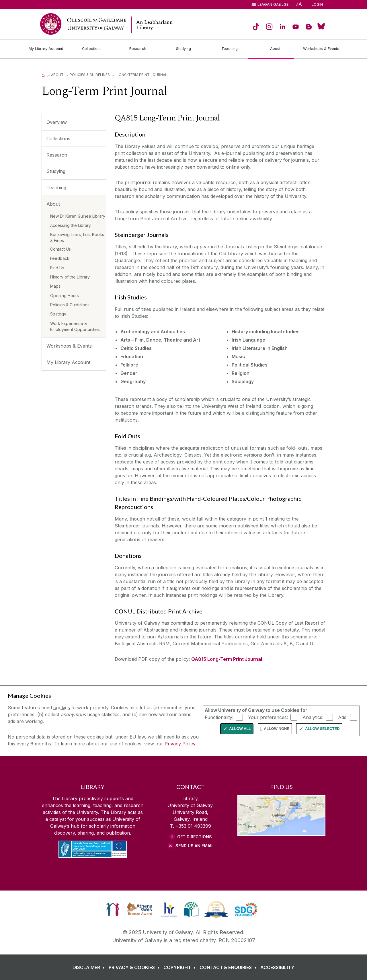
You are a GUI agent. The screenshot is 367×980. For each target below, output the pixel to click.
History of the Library (70, 277)
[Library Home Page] (172, 25)
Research (57, 155)
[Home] (43, 75)
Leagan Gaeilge (273, 4)
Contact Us (60, 249)
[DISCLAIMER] (90, 967)
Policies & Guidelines (90, 75)
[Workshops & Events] (321, 49)
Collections (58, 139)
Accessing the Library (71, 225)
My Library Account (68, 362)
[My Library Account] (46, 49)
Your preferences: (268, 717)
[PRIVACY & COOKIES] (135, 967)
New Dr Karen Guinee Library (78, 216)
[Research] (138, 49)
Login (317, 4)
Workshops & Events (69, 346)
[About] (275, 49)
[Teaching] (229, 49)
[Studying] (183, 49)
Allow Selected (322, 729)
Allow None (277, 729)
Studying (56, 171)
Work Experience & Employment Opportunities (75, 326)
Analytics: (313, 717)
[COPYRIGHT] (181, 967)
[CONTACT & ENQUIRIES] (229, 967)
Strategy (58, 314)
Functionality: (219, 717)
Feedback (60, 258)
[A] (299, 4)
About (57, 75)
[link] (113, 909)
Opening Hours (65, 296)
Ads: (343, 717)
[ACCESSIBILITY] (277, 967)
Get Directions (195, 837)
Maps (55, 286)
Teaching (56, 188)
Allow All (240, 729)
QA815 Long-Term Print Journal (227, 659)
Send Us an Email (195, 846)
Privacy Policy (180, 744)
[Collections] (92, 49)
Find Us (57, 268)
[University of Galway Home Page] (83, 24)
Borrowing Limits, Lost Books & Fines (77, 237)
